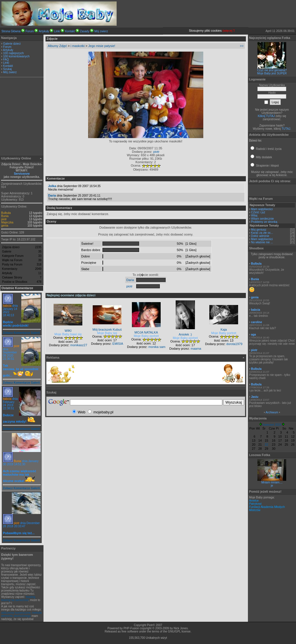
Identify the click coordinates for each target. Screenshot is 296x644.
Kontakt (70, 31)
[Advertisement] (22, 117)
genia (5, 226)
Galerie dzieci (12, 44)
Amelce (254, 501)
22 (266, 445)
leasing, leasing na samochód (19, 598)
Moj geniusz (259, 230)
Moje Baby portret (146, 336)
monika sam (157, 347)
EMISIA (118, 344)
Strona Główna (11, 31)
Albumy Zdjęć (57, 46)
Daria (52, 195)
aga (254, 335)
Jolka (52, 186)
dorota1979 (234, 344)
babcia (7, 306)
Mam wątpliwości (262, 209)
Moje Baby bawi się (68, 334)
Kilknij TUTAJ (266, 116)
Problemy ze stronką (264, 222)
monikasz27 (79, 345)
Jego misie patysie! (102, 46)
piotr (4, 219)
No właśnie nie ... (262, 242)
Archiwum (272, 412)
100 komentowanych (16, 56)
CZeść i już (258, 212)
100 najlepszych (14, 53)
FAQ (6, 60)
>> (242, 46)
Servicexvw (22, 174)
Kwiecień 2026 (272, 425)
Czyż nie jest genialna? (272, 70)
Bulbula (6, 213)
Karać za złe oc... (262, 233)
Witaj (254, 215)
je (272, 486)
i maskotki (78, 46)
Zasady (85, 31)
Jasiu (255, 397)
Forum (30, 31)
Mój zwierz (101, 31)
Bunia (5, 216)
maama (196, 349)
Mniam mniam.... (272, 482)
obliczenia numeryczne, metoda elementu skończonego (21, 614)
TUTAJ (286, 129)
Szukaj (7, 69)
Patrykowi (255, 504)
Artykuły (44, 31)
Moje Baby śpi (107, 333)
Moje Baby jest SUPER (272, 73)
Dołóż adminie (260, 236)
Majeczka (7, 222)
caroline (257, 322)
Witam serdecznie (262, 219)
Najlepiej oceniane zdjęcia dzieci (71, 295)
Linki (57, 31)
